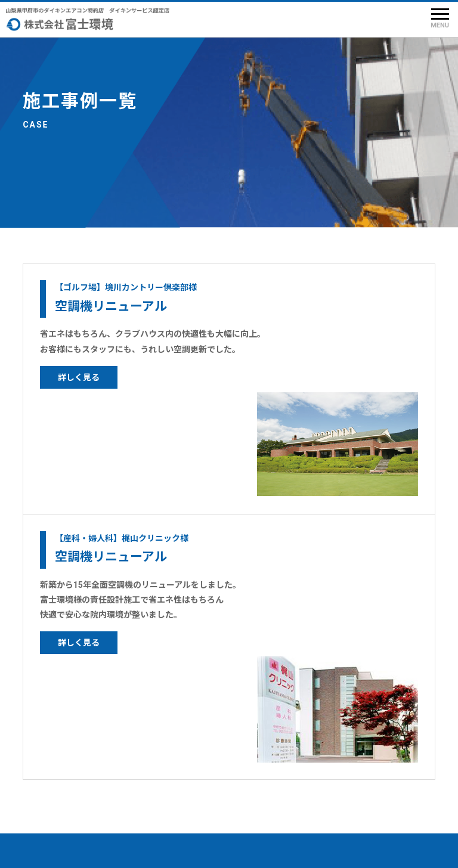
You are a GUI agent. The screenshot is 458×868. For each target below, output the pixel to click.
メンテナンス (59, 764)
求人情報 (143, 742)
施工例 (46, 786)
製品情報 (50, 742)
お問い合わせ (152, 764)
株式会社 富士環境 (246, 850)
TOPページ (54, 720)
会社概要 (143, 720)
